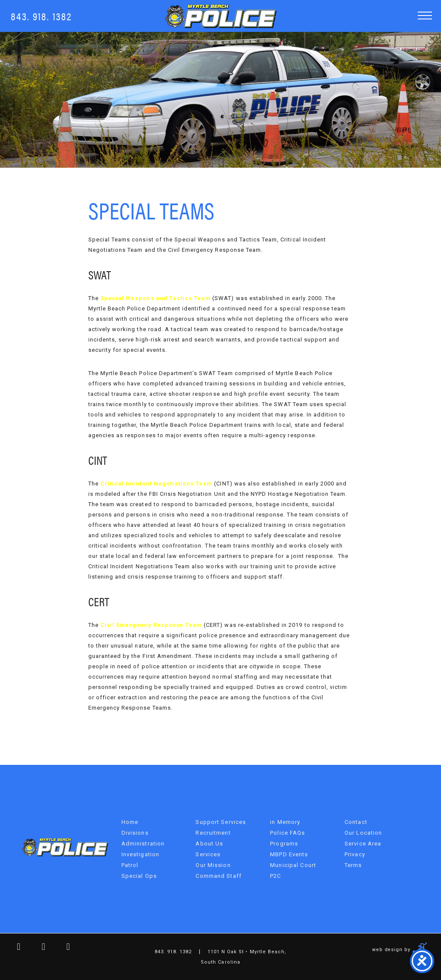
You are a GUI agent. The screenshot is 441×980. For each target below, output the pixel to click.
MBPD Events (289, 854)
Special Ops (139, 876)
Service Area (363, 844)
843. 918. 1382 (41, 16)
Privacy (355, 854)
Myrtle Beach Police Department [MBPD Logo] (221, 16)
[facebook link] (12, 948)
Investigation (141, 854)
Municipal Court (293, 865)
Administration (143, 844)
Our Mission (213, 865)
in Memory (285, 822)
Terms (353, 865)
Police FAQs (287, 833)
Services (208, 854)
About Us (209, 844)
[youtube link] (62, 948)
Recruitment (213, 833)
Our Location (363, 833)
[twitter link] (37, 948)
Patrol (130, 865)
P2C (275, 876)
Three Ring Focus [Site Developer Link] (420, 949)
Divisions (135, 833)
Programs (284, 844)
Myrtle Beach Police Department (65, 847)
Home (130, 822)
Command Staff (219, 876)
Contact (356, 822)
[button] (425, 15)
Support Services (221, 822)
